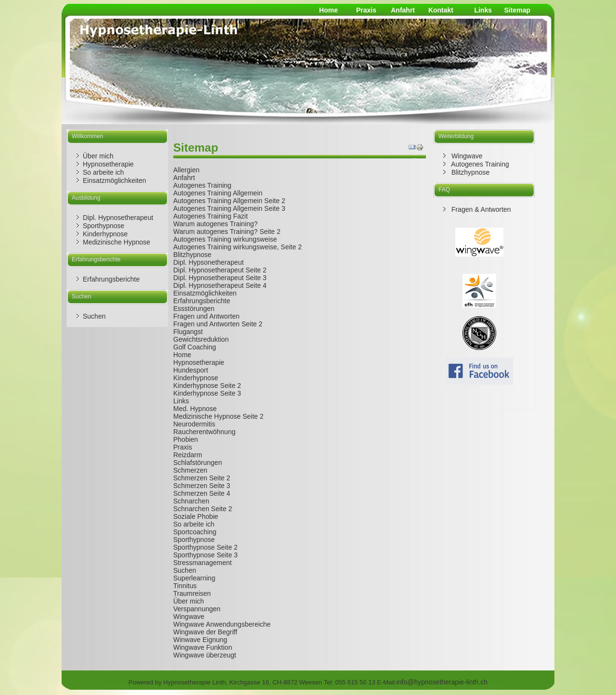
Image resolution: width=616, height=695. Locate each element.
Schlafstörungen (198, 463)
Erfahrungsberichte (111, 279)
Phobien (186, 439)
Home (328, 10)
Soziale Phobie (196, 516)
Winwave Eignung (200, 640)
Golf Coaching (195, 347)
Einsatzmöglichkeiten (115, 180)
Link (180, 401)
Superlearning (194, 578)
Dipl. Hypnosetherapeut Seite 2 (220, 270)
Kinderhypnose (105, 234)
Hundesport (191, 370)
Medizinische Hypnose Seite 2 (218, 416)
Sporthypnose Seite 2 (205, 547)
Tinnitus (185, 586)
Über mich (98, 156)
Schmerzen (190, 470)
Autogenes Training (202, 185)
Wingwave (189, 617)
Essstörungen (194, 309)
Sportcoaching (195, 532)
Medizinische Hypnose (116, 242)
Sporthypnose (103, 226)
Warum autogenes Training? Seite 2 (227, 232)
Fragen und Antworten (206, 316)
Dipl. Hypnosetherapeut (118, 218)
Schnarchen (191, 501)
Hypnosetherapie (108, 164)
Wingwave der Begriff (205, 632)
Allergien (186, 170)
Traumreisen (192, 593)
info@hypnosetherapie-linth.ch (442, 682)
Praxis (366, 10)
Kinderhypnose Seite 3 (207, 393)
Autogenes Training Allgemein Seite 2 (229, 201)
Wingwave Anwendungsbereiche (222, 624)
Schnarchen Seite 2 (203, 509)
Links (483, 10)
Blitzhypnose (192, 255)
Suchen (94, 316)
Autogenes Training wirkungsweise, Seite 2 (237, 247)
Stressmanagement (202, 563)
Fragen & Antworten (480, 209)
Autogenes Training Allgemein (218, 193)
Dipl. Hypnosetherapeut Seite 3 (220, 278)
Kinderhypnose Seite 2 (207, 386)
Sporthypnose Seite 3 (205, 555)
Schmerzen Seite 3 (202, 486)
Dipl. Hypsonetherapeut (208, 262)
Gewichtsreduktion (201, 339)
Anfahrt (403, 10)
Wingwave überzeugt (205, 655)
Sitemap (517, 10)
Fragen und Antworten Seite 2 (218, 324)
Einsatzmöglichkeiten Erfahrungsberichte (205, 297)
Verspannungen (197, 609)
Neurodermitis (194, 424)
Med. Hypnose (195, 409)
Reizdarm (188, 455)
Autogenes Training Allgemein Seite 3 (229, 208)
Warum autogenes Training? (215, 224)
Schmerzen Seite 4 (202, 493)
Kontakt (441, 10)
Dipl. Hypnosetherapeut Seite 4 (220, 285)
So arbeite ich (103, 172)
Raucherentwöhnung (204, 432)
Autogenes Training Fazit (211, 216)
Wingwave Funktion (203, 647)
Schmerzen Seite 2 (202, 478)
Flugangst (188, 332)
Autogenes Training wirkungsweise (225, 239)
